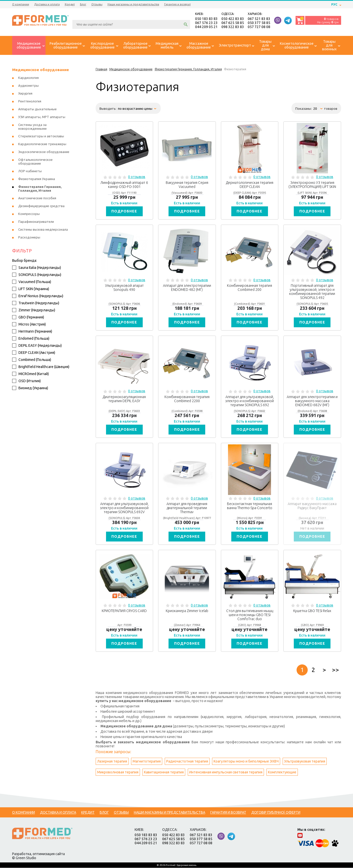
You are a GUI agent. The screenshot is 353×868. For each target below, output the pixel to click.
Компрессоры (29, 214)
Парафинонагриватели (36, 222)
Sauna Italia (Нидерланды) (37, 268)
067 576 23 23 (206, 23)
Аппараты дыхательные (37, 109)
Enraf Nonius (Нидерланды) (38, 296)
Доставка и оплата (47, 4)
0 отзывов (137, 177)
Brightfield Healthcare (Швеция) (41, 367)
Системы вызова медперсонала (43, 230)
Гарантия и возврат (178, 4)
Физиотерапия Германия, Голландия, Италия (40, 189)
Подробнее (124, 211)
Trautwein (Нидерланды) (36, 303)
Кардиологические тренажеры (42, 144)
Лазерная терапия (112, 762)
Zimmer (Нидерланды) (34, 310)
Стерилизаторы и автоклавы (41, 136)
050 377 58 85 (259, 23)
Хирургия (25, 94)
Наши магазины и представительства (133, 4)
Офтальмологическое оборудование (35, 162)
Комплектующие (282, 772)
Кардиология (28, 78)
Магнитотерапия (147, 762)
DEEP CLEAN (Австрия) (34, 353)
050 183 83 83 (206, 19)
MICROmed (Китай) (30, 374)
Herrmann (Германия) (32, 332)
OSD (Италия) (26, 381)
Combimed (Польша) (32, 360)
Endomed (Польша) (31, 339)
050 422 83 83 (233, 19)
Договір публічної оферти (276, 813)
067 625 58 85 (233, 23)
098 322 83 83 (233, 27)
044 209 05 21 (206, 27)
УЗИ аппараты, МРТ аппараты (42, 117)
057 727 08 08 (259, 27)
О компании (21, 4)
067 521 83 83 (259, 19)
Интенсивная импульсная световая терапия (226, 772)
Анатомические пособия (37, 198)
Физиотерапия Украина (37, 179)
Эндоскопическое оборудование (44, 152)
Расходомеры (29, 237)
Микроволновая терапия (118, 772)
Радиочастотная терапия (187, 762)
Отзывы (97, 4)
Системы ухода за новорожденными (32, 127)
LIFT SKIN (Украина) (31, 289)
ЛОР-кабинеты (30, 171)
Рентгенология (30, 101)
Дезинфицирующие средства (41, 206)
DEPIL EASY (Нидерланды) (37, 346)
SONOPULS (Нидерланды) (37, 275)
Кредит (70, 4)
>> (336, 670)
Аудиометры (28, 86)
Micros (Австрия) (29, 324)
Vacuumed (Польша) (32, 282)
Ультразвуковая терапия (305, 762)
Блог (83, 4)
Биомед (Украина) (30, 388)
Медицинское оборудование (40, 70)
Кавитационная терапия (164, 772)
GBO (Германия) (28, 317)
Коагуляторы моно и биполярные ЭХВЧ (246, 762)
